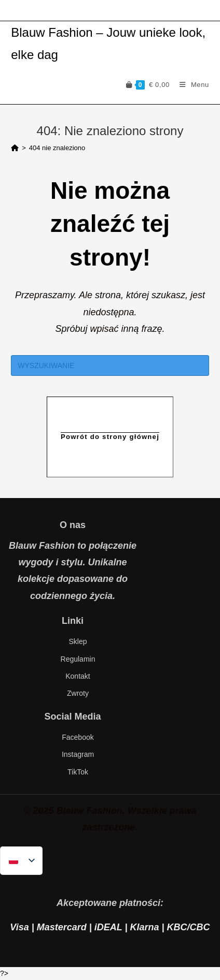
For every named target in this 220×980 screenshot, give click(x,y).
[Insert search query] (110, 365)
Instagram (78, 754)
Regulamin (78, 659)
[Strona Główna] (15, 148)
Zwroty (78, 693)
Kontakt (78, 676)
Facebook (78, 737)
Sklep (78, 641)
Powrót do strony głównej (110, 437)
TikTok (78, 772)
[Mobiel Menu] (190, 85)
